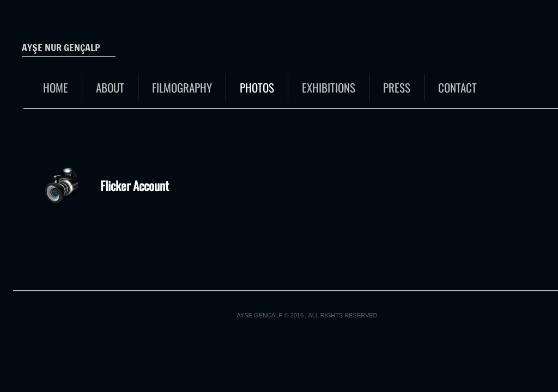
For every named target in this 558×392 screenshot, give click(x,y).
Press (397, 87)
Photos (257, 87)
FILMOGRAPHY (182, 87)
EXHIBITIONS (329, 87)
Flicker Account (135, 186)
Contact (457, 87)
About (110, 87)
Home (56, 87)
